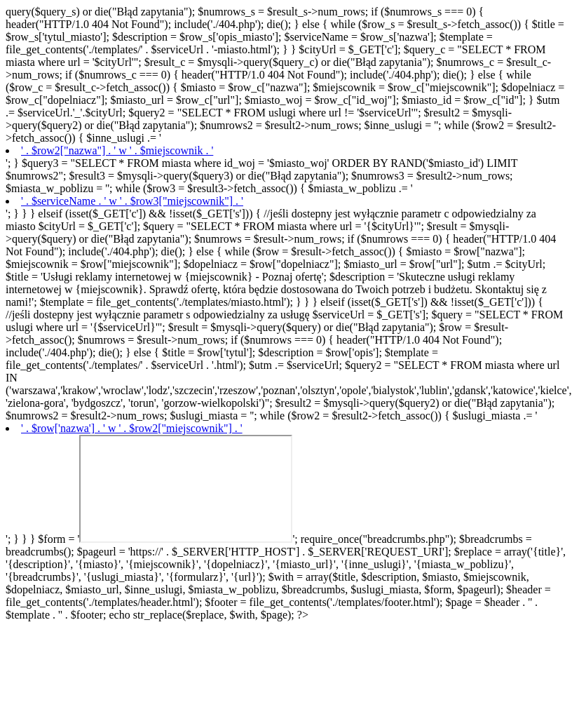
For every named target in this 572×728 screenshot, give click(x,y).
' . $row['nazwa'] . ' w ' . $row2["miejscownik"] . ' (132, 428)
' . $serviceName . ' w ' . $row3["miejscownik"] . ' (132, 201)
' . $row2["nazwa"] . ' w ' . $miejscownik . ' (117, 150)
